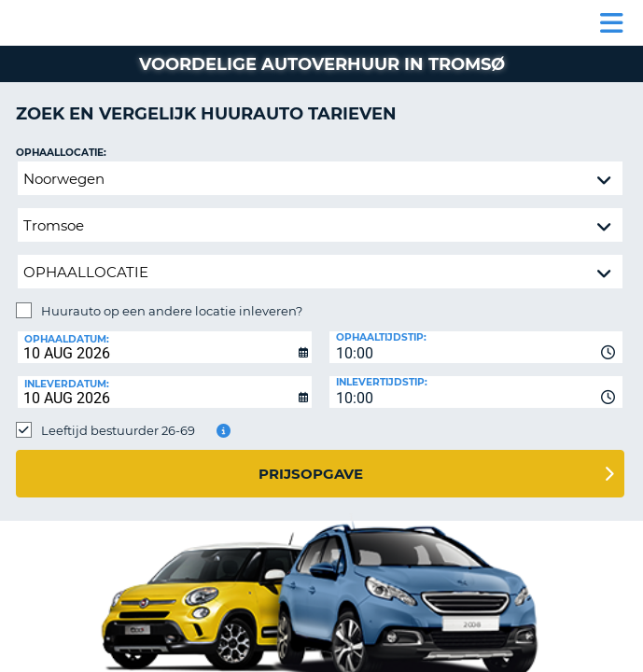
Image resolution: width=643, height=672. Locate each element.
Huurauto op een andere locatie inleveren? (172, 311)
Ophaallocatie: (61, 153)
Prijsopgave (311, 474)
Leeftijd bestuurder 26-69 (118, 430)
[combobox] (476, 347)
